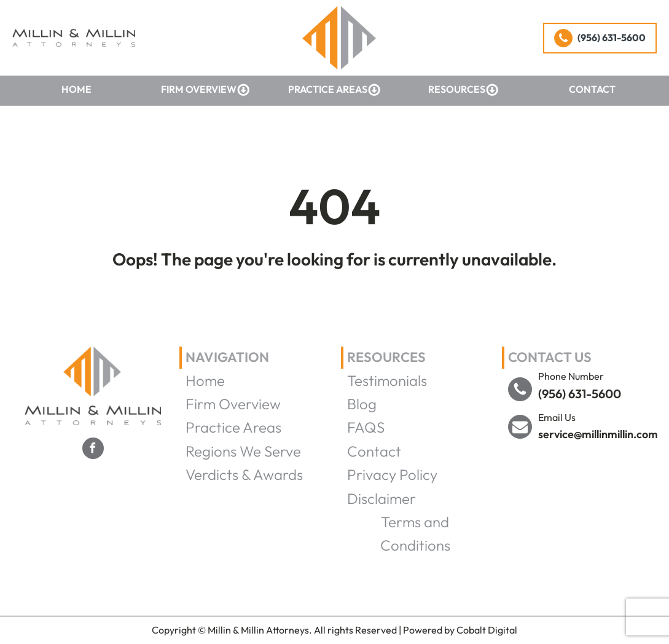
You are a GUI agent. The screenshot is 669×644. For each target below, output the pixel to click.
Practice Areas (334, 90)
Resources (464, 90)
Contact (592, 89)
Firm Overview (205, 90)
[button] (600, 38)
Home (76, 89)
